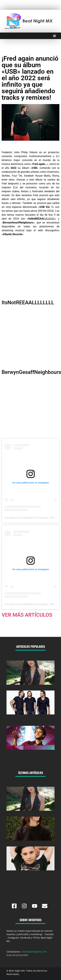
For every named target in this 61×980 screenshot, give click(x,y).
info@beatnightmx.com (34, 952)
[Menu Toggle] (54, 36)
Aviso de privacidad (17, 955)
